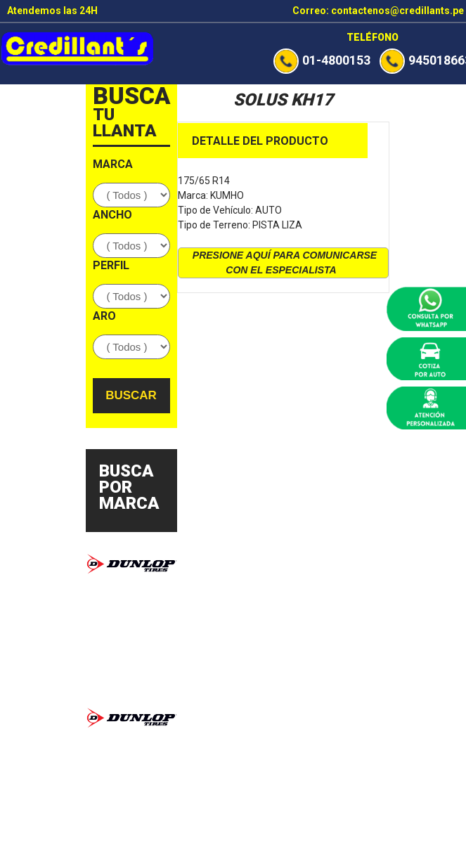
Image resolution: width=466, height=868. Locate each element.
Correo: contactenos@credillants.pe (378, 11)
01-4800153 (322, 60)
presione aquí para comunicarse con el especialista (285, 263)
